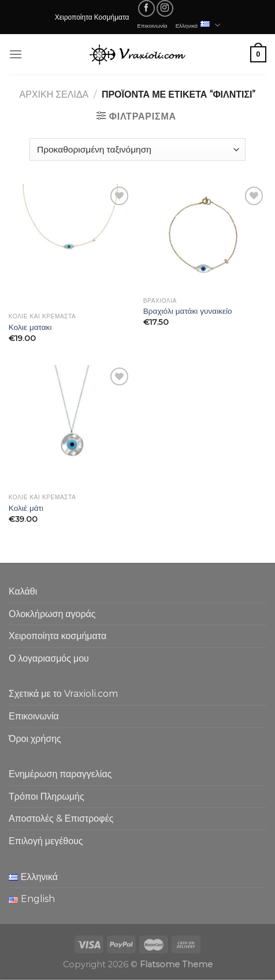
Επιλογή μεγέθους (46, 841)
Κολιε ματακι (30, 327)
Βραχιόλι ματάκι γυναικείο (188, 311)
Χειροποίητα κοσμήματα (57, 636)
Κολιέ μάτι (26, 508)
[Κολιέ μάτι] (70, 426)
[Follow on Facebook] (146, 8)
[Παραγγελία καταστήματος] (137, 149)
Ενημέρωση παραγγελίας (60, 774)
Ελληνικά (198, 25)
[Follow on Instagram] (165, 8)
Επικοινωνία (153, 25)
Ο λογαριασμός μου (49, 658)
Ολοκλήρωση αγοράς (52, 614)
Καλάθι (23, 591)
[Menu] (16, 54)
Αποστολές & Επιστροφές (61, 818)
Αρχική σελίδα (54, 94)
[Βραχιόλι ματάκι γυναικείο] (205, 237)
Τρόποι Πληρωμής (47, 797)
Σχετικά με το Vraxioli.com (63, 694)
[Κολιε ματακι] (70, 245)
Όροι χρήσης (35, 739)
